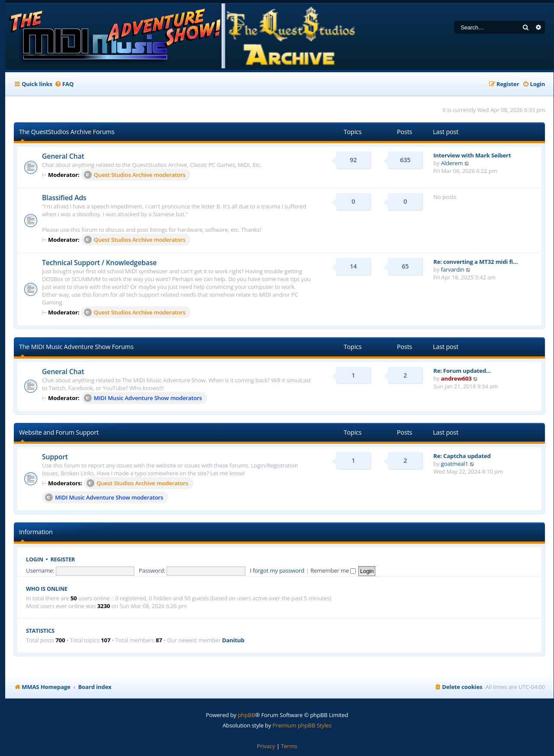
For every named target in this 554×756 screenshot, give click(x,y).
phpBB (246, 715)
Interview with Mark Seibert (472, 155)
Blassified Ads (64, 198)
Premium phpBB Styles (302, 725)
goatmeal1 (455, 464)
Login (35, 559)
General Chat (63, 156)
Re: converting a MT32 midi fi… (475, 262)
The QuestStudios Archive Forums (67, 132)
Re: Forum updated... (462, 371)
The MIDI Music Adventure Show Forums (76, 347)
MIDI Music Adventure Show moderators (143, 398)
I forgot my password (277, 570)
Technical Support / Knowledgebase (99, 263)
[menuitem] (64, 84)
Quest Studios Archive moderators (135, 175)
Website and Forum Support (59, 432)
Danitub (233, 640)
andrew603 (456, 378)
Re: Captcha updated (462, 456)
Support (55, 457)
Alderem (452, 163)
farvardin (453, 269)
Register (63, 559)
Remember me (333, 570)
